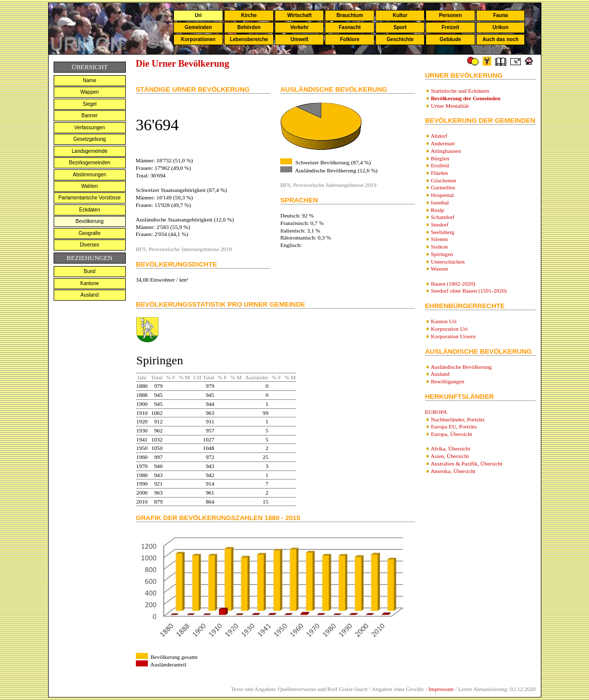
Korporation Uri (449, 329)
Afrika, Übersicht (450, 448)
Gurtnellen (443, 187)
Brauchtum (350, 15)
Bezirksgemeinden (90, 163)
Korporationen (198, 39)
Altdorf (439, 136)
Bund (89, 271)
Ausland (90, 295)
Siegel (90, 104)
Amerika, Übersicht (453, 471)
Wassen (439, 269)
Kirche (249, 15)
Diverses (89, 245)
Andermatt (443, 143)
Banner (90, 115)
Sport (400, 27)
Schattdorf (443, 217)
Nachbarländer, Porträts (458, 419)
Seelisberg (443, 232)
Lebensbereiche (249, 39)
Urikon (501, 27)
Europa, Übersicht (452, 434)
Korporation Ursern (453, 336)
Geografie (90, 233)
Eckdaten (90, 210)
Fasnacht (350, 27)
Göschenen (444, 180)
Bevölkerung (90, 221)
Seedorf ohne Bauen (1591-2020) (469, 291)
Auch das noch (501, 39)
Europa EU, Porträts (454, 426)
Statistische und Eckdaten (460, 91)
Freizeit (450, 27)
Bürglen (440, 158)
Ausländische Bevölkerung (461, 367)
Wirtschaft (300, 15)
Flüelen (440, 173)
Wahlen (90, 186)
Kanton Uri (444, 321)
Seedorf (440, 224)
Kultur (400, 15)
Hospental (443, 195)
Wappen (89, 92)
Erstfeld (440, 165)
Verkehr (300, 27)
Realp (438, 210)
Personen (451, 15)
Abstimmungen (89, 175)
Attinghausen (446, 151)
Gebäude (450, 39)
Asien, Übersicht (450, 456)
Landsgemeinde (89, 151)
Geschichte (400, 39)
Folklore (350, 39)
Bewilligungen (448, 381)
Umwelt (300, 39)
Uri (198, 15)
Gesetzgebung (89, 139)
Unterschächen (448, 262)
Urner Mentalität (450, 106)
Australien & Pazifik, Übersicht (466, 463)
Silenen (440, 239)
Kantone (89, 283)
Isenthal (440, 202)
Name (89, 80)
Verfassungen (89, 128)
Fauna (501, 15)
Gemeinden (198, 27)
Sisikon (440, 247)
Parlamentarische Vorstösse (89, 198)
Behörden (249, 27)
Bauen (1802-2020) (453, 284)
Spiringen (442, 254)
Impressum (441, 689)
